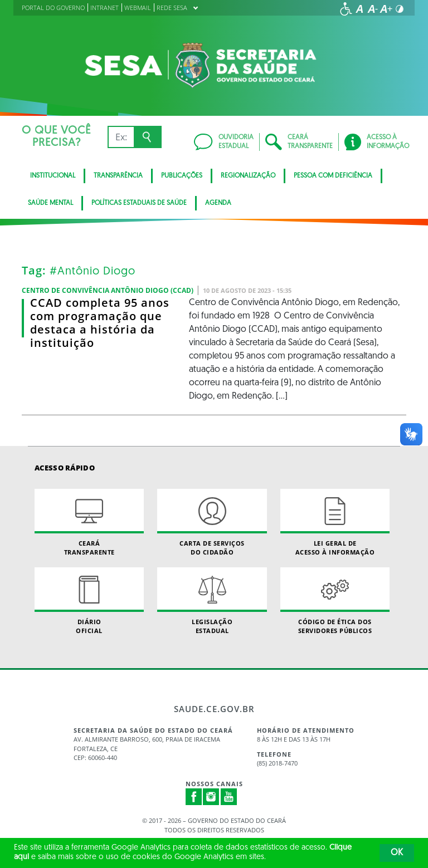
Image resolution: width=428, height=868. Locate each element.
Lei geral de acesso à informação (335, 522)
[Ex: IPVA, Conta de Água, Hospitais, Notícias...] (121, 137)
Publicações (182, 176)
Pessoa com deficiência (333, 176)
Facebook (194, 797)
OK (397, 853)
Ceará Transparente (89, 522)
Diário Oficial (89, 601)
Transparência (118, 176)
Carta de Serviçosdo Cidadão (212, 522)
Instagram (211, 797)
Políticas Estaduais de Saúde (139, 203)
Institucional (53, 176)
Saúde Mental (50, 203)
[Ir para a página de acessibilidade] (346, 9)
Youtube (229, 797)
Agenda (218, 203)
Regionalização (248, 176)
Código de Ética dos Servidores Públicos (335, 601)
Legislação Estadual (212, 601)
